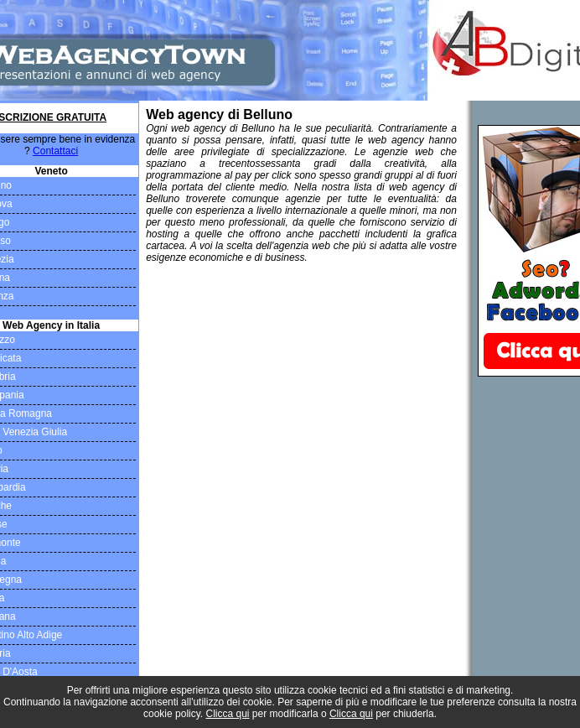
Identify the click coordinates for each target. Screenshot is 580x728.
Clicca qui (228, 714)
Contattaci (55, 151)
